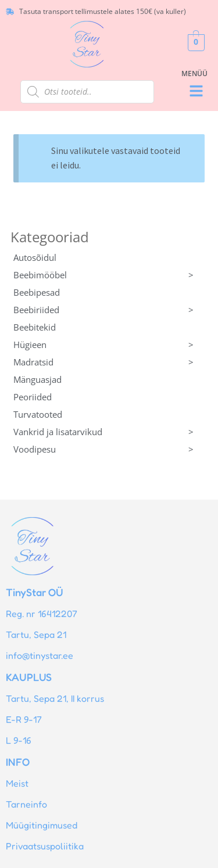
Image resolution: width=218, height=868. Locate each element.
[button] (196, 92)
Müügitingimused (42, 825)
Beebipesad (37, 292)
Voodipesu (109, 449)
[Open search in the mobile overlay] (87, 92)
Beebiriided (109, 310)
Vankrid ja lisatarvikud (109, 432)
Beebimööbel (109, 275)
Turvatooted (38, 414)
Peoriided (33, 397)
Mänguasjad (37, 379)
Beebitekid (35, 327)
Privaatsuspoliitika (45, 846)
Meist (17, 783)
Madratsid (109, 362)
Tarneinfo (26, 804)
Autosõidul (35, 257)
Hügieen (109, 345)
